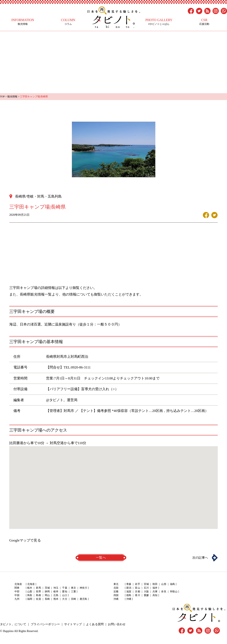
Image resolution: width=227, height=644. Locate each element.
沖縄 (129, 599)
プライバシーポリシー (45, 624)
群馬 (38, 588)
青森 (129, 584)
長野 (38, 592)
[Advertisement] (113, 62)
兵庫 (155, 592)
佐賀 (38, 599)
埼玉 (56, 588)
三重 (73, 592)
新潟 (129, 588)
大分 (64, 599)
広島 (56, 595)
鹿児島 (83, 599)
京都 (137, 592)
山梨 (30, 592)
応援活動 (204, 22)
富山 (137, 588)
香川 (137, 595)
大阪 (146, 592)
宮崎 (73, 599)
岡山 (47, 595)
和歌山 (173, 592)
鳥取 (30, 595)
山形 (163, 584)
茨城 (47, 588)
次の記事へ (199, 558)
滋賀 (129, 592)
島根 (38, 595)
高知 (155, 595)
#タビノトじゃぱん (159, 22)
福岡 (30, 599)
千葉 (64, 588)
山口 (64, 595)
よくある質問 (94, 624)
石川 (146, 588)
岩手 (137, 584)
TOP (2, 97)
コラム (68, 22)
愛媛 (146, 595)
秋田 (155, 584)
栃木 (30, 588)
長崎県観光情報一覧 (36, 294)
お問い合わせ (116, 624)
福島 (172, 584)
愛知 (64, 592)
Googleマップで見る (25, 540)
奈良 (163, 592)
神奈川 (83, 588)
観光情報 (23, 22)
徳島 (129, 595)
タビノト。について (13, 624)
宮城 (146, 584)
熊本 (56, 599)
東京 (73, 588)
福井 (155, 588)
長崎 (47, 599)
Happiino (8, 631)
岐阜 (56, 592)
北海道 (31, 584)
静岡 (47, 592)
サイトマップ (72, 624)
